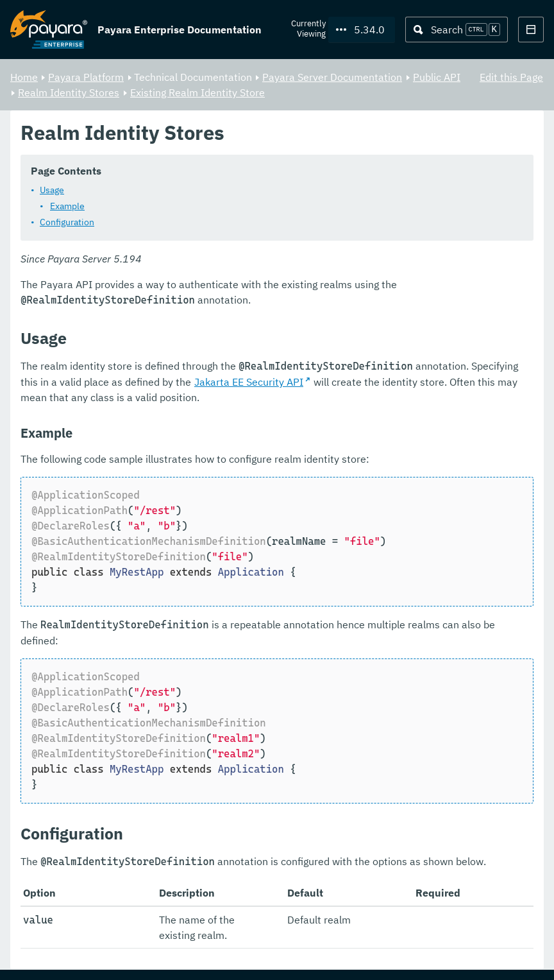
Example (67, 207)
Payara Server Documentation (332, 77)
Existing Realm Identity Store (197, 92)
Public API (437, 77)
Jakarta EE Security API (249, 383)
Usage (52, 191)
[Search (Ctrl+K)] (457, 30)
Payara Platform (86, 77)
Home (24, 77)
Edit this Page (511, 77)
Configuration (67, 223)
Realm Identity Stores (69, 92)
